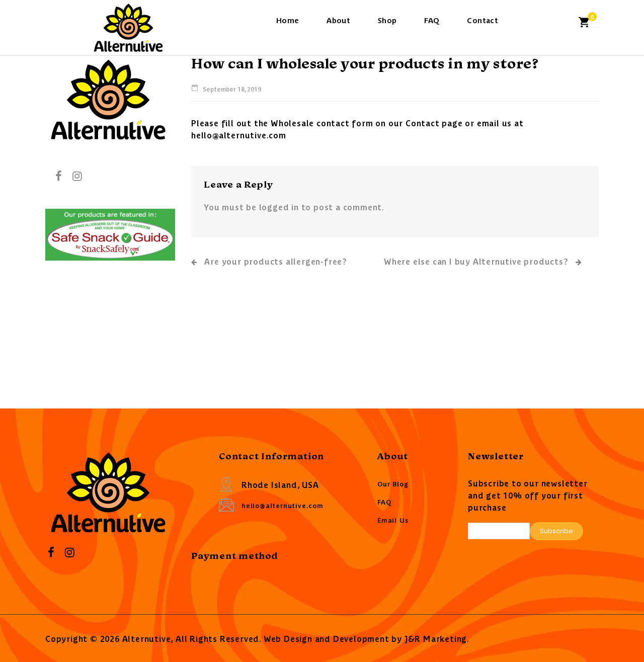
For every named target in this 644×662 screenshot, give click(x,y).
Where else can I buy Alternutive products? (483, 262)
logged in (279, 207)
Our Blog (393, 484)
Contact (482, 20)
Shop (387, 20)
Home (288, 20)
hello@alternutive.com (283, 505)
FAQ (432, 20)
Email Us (393, 520)
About (338, 20)
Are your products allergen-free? (269, 261)
